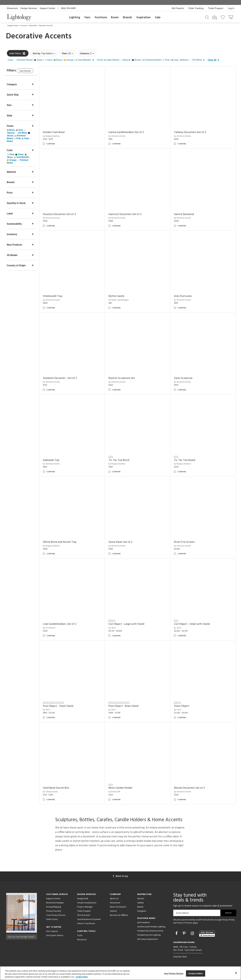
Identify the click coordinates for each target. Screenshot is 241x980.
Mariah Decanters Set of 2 (191, 788)
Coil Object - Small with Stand (194, 624)
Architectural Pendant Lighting (151, 927)
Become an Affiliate (119, 915)
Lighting (75, 18)
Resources (82, 940)
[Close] (236, 973)
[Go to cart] (231, 17)
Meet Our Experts (118, 907)
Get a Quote (52, 931)
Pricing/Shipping (54, 907)
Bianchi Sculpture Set (126, 378)
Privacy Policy (228, 920)
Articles (141, 899)
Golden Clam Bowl (60, 132)
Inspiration (144, 18)
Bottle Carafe (120, 296)
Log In (231, 8)
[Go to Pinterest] (185, 933)
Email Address (182, 913)
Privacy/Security (54, 911)
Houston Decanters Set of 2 (65, 214)
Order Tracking (196, 8)
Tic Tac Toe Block (123, 460)
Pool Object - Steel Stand (64, 706)
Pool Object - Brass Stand (127, 706)
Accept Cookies (196, 973)
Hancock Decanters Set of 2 (129, 214)
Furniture (101, 18)
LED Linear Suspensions (148, 939)
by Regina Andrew (57, 136)
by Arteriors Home (121, 136)
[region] (120, 973)
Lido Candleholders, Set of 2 (66, 624)
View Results (32, 71)
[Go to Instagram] (193, 933)
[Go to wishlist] (223, 17)
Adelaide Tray (57, 460)
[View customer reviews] (207, 934)
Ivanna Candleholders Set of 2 (130, 132)
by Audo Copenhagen (123, 300)
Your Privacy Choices (56, 915)
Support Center (47, 8)
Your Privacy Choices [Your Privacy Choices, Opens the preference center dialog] (174, 973)
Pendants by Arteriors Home (150, 931)
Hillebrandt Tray (59, 296)
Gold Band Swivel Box (62, 788)
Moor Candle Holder (124, 788)
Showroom (12, 8)
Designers (142, 911)
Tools (80, 936)
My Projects (178, 8)
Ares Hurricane (185, 296)
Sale (158, 18)
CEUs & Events (84, 915)
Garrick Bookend (186, 214)
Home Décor (33, 26)
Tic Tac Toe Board (187, 460)
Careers (113, 911)
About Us (114, 899)
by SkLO (116, 628)
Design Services (29, 8)
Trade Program (216, 8)
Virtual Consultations (87, 903)
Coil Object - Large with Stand (130, 624)
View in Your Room (86, 924)
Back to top (120, 876)
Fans (87, 18)
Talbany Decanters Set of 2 (192, 132)
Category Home (13, 26)
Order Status (52, 919)
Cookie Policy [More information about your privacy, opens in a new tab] (82, 977)
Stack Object (184, 706)
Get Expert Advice (55, 936)
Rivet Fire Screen (186, 542)
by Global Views (56, 792)
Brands (127, 18)
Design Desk (83, 899)
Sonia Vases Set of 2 (124, 542)
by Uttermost (55, 628)
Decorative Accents (46, 26)
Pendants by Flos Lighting (149, 935)
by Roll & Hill (118, 792)
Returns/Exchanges (55, 903)
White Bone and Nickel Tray (66, 542)
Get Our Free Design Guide (21, 936)
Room (115, 18)
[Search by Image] (215, 18)
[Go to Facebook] (177, 933)
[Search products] (207, 17)
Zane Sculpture (185, 378)
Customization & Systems (89, 919)
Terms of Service (185, 923)
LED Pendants (143, 923)
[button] (51, 60)
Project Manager (85, 907)
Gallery (140, 903)
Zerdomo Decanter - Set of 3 (66, 378)
